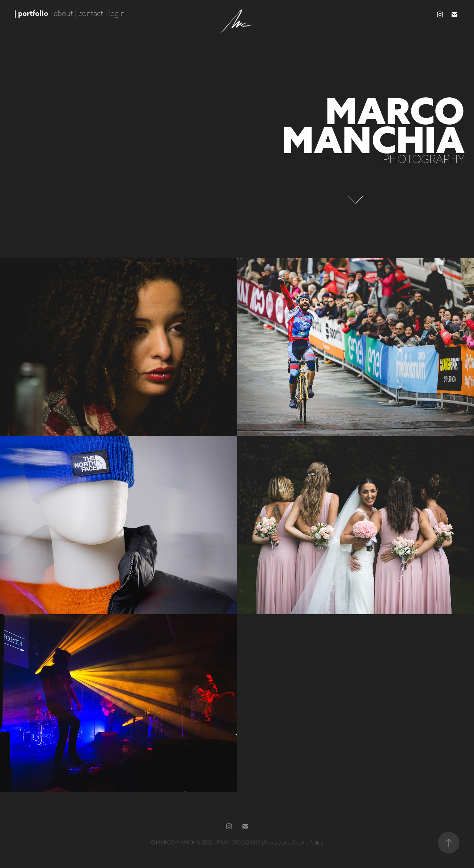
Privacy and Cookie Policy (294, 843)
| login (115, 13)
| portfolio (31, 13)
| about (62, 13)
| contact (89, 13)
